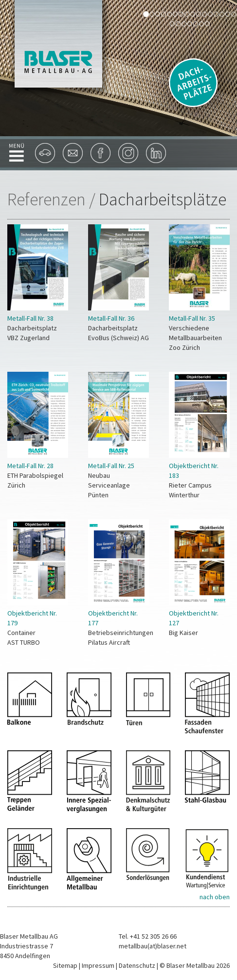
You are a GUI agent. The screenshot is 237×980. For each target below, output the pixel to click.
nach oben (215, 897)
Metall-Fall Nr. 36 (111, 318)
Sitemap (65, 965)
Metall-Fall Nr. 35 (192, 318)
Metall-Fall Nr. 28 (30, 466)
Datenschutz (137, 965)
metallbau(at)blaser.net (153, 946)
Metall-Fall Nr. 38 (30, 318)
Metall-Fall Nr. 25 (111, 466)
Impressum (98, 965)
